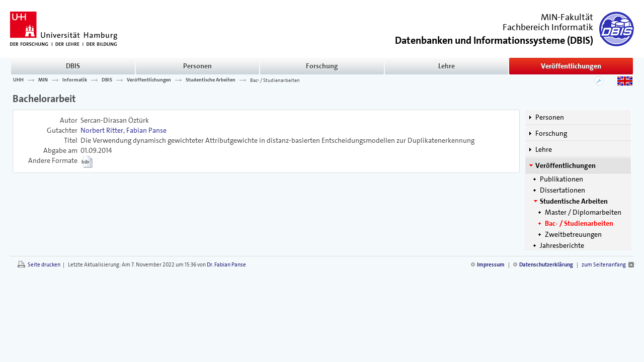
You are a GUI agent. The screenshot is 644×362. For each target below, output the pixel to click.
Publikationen (561, 179)
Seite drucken (44, 265)
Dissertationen (562, 190)
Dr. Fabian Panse (226, 265)
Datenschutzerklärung (546, 265)
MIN (43, 80)
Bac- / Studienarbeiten (275, 80)
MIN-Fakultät (567, 17)
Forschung (322, 66)
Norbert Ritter (102, 130)
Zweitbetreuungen (573, 234)
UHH (18, 80)
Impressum (491, 265)
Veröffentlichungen (571, 66)
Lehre (447, 66)
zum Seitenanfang (604, 265)
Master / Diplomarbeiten (583, 212)
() (494, 39)
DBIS (73, 66)
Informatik (75, 80)
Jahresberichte (562, 245)
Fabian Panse (146, 130)
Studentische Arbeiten (211, 80)
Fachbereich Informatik (548, 27)
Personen (197, 66)
